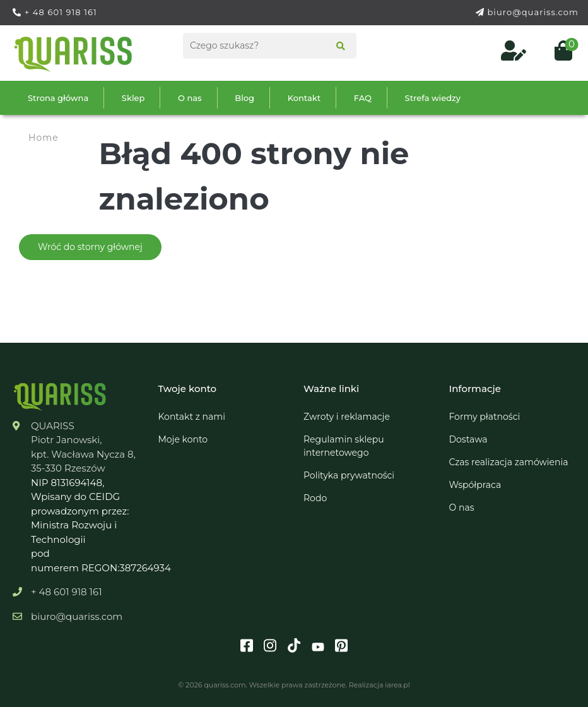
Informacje (475, 389)
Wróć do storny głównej (90, 247)
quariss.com (225, 685)
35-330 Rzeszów (68, 468)
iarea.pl (397, 685)
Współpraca (475, 485)
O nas (190, 98)
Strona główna (58, 98)
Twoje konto (188, 389)
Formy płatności (485, 417)
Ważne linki (331, 389)
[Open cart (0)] (558, 54)
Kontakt (304, 98)
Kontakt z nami (192, 417)
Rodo (315, 498)
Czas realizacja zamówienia (509, 462)
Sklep (133, 98)
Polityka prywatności (349, 475)
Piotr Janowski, (67, 440)
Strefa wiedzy (433, 98)
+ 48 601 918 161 (61, 12)
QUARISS (53, 426)
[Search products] (270, 46)
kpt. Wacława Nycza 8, (83, 454)
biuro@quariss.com (533, 12)
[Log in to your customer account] (515, 54)
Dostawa (468, 439)
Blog (244, 98)
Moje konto (183, 439)
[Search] (336, 47)
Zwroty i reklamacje (347, 417)
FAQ (363, 98)
